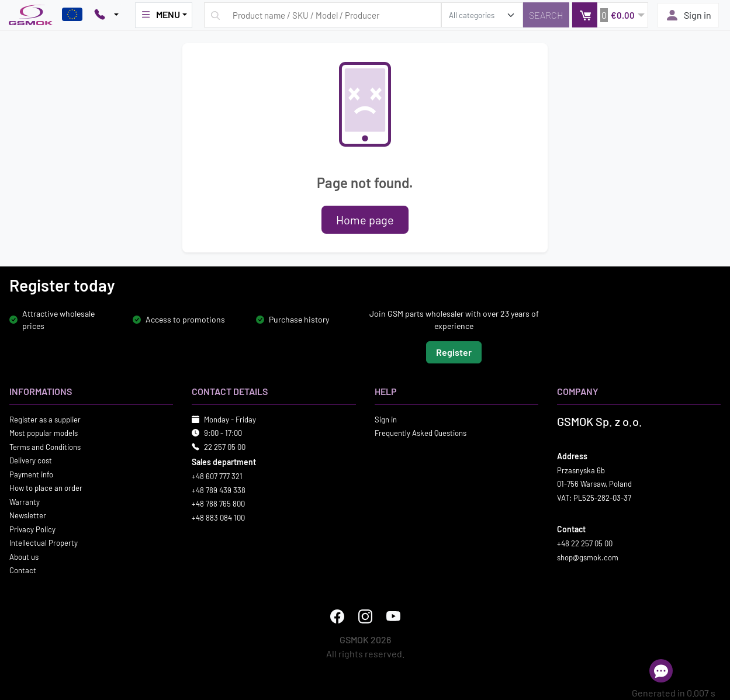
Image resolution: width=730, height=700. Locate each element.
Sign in (688, 15)
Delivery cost (31, 460)
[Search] (546, 15)
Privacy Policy (32, 529)
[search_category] (482, 15)
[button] (610, 15)
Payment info (31, 474)
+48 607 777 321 (217, 476)
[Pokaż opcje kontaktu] (106, 15)
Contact (23, 570)
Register (454, 351)
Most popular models (44, 433)
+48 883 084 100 (218, 517)
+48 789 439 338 (219, 490)
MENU (160, 15)
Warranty (25, 501)
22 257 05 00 (225, 446)
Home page (365, 220)
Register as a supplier (45, 419)
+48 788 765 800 (218, 504)
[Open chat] (661, 671)
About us (24, 556)
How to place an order (46, 488)
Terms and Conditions (45, 446)
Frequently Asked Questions (421, 433)
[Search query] (323, 15)
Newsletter (28, 515)
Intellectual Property (44, 543)
